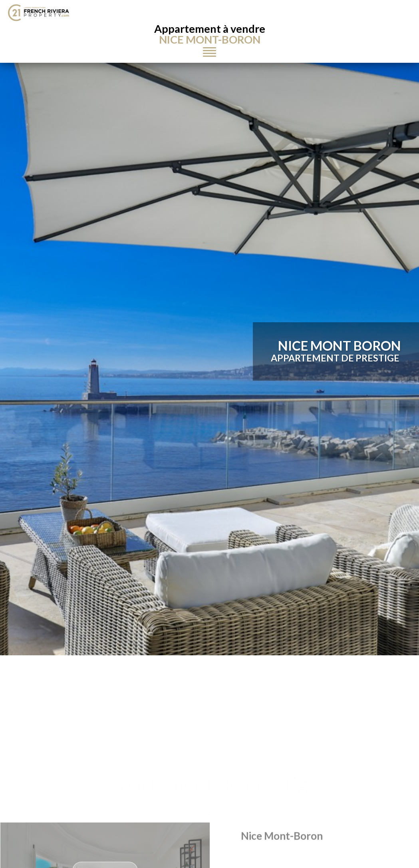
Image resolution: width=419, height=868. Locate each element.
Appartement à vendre (210, 34)
